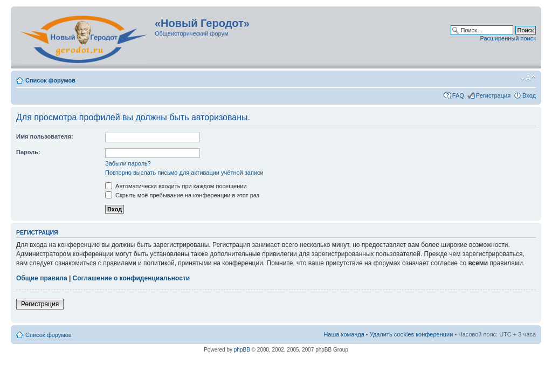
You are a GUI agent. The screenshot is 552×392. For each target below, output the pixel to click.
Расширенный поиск (508, 38)
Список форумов (50, 80)
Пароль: (28, 152)
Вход (529, 95)
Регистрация (493, 95)
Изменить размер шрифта (528, 78)
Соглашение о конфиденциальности (132, 278)
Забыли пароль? (128, 163)
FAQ (458, 95)
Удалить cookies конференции (412, 334)
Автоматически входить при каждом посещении (176, 186)
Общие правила (42, 278)
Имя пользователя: (45, 136)
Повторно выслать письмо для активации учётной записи (184, 173)
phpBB (242, 350)
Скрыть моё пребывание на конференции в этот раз (182, 195)
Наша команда (344, 334)
